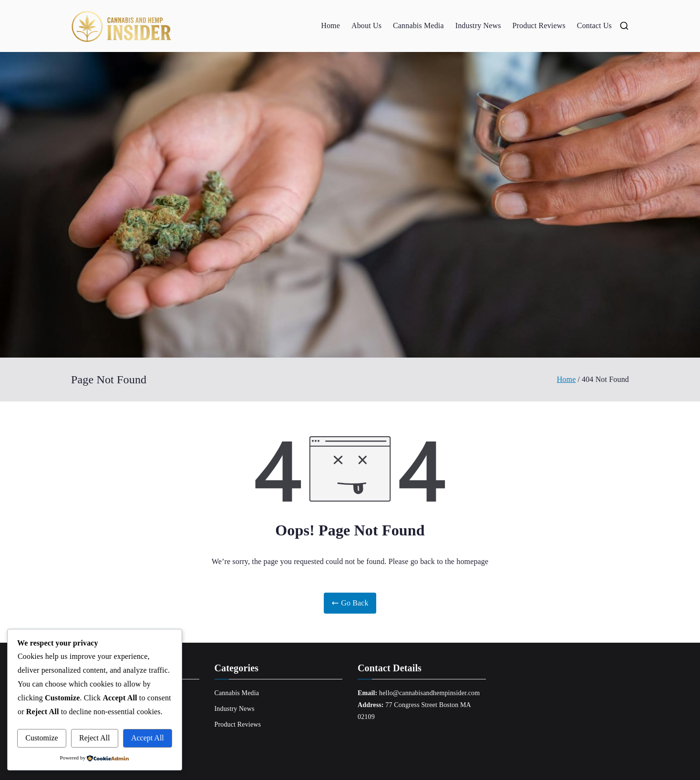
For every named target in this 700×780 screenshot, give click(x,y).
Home (330, 26)
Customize (41, 738)
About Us (366, 26)
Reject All (94, 738)
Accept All (148, 738)
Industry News (478, 26)
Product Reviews (539, 26)
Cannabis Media (418, 26)
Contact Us (594, 26)
